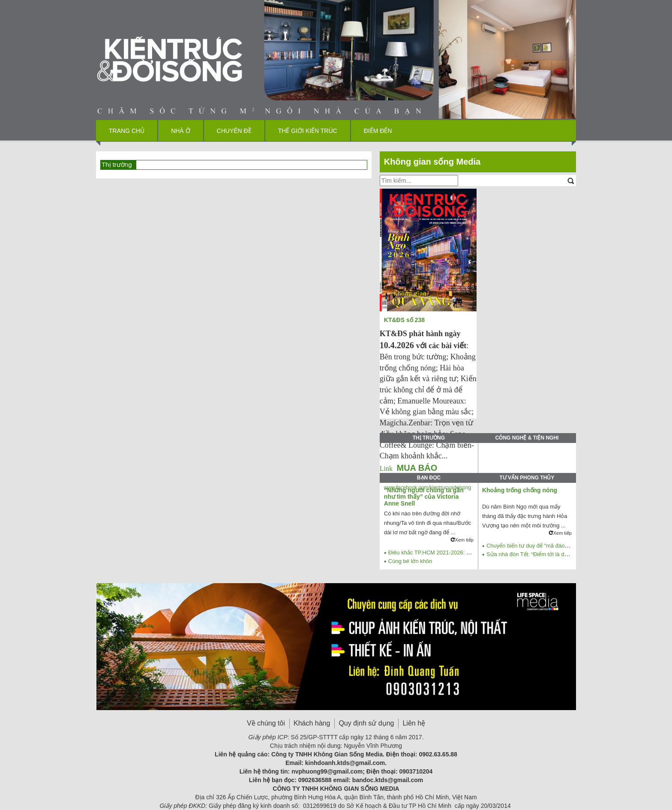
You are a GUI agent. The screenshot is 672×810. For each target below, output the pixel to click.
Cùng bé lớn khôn (410, 561)
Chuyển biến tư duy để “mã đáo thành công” (541, 546)
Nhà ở (180, 131)
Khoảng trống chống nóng (520, 490)
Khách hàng (312, 723)
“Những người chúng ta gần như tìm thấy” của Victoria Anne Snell (424, 497)
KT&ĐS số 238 (405, 320)
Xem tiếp (462, 540)
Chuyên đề (234, 131)
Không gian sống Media (432, 162)
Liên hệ (414, 723)
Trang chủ (127, 131)
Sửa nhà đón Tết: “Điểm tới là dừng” (531, 554)
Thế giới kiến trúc (308, 131)
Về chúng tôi (266, 723)
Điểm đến (378, 131)
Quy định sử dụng (366, 723)
